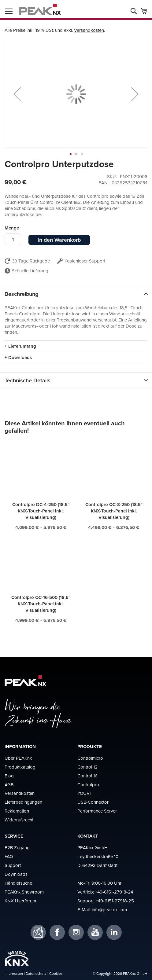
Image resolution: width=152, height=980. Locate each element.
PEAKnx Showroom (24, 892)
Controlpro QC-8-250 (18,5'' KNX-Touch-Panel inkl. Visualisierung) (114, 511)
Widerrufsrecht (19, 820)
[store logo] (40, 9)
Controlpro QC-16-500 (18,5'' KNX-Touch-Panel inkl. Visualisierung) (41, 604)
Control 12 (87, 767)
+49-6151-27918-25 (115, 901)
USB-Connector (93, 802)
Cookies (56, 973)
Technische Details (28, 380)
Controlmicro (90, 758)
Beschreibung (21, 294)
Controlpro (88, 785)
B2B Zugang (17, 848)
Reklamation (17, 811)
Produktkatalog (20, 767)
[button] (17, 94)
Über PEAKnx (18, 758)
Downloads (16, 874)
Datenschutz (36, 973)
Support (13, 865)
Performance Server (97, 811)
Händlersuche (18, 883)
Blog (9, 776)
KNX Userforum (20, 901)
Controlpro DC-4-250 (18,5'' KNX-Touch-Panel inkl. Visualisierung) (41, 511)
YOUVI (84, 793)
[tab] (76, 294)
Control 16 (87, 776)
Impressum (14, 973)
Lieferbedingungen (23, 802)
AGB (9, 785)
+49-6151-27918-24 (114, 892)
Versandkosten (89, 30)
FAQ (9, 856)
